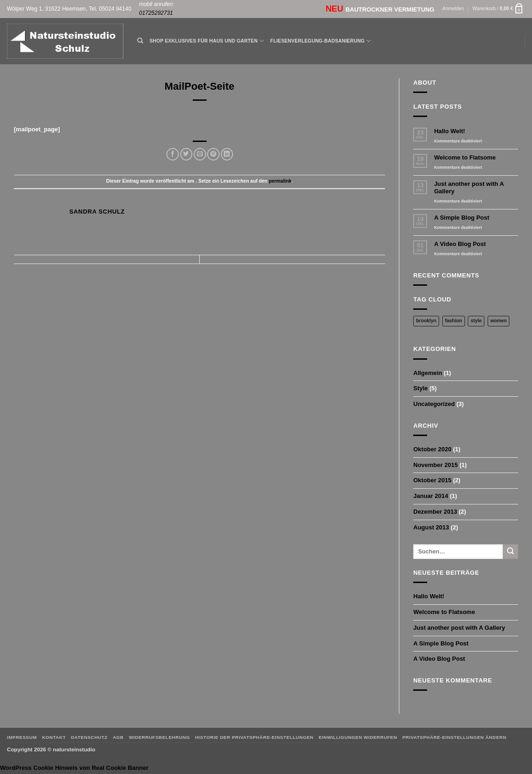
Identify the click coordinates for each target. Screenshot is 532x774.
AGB (118, 737)
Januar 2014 (431, 496)
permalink (280, 181)
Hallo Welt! (449, 131)
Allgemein (428, 373)
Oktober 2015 (432, 480)
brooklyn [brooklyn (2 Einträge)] (426, 321)
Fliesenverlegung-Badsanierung (321, 41)
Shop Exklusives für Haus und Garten (206, 41)
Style (420, 388)
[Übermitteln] (511, 552)
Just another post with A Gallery (469, 187)
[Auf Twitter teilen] (187, 154)
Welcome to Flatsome (465, 157)
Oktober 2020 (432, 449)
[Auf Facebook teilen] (173, 154)
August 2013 (431, 527)
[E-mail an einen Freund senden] (200, 154)
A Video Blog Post (460, 244)
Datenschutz (89, 737)
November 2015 (435, 465)
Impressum (22, 737)
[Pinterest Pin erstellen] (213, 154)
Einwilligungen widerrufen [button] (358, 737)
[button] (453, 9)
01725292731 (156, 13)
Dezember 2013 (435, 512)
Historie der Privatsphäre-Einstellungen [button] (254, 737)
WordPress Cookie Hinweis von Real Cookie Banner (74, 768)
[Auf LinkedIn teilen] (227, 154)
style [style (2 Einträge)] (476, 321)
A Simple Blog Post (462, 218)
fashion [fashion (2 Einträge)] (454, 321)
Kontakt (54, 737)
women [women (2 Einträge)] (499, 321)
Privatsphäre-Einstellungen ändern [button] (454, 737)
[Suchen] (140, 41)
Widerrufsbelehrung (159, 737)
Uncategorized (434, 404)
